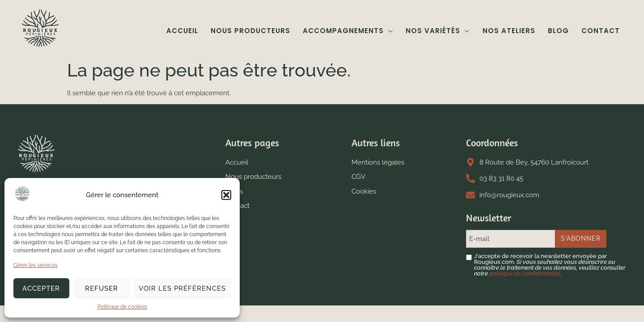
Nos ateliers (509, 31)
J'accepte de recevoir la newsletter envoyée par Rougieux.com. (550, 265)
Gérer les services (36, 265)
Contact (601, 31)
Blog (558, 31)
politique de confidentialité (525, 273)
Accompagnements (348, 31)
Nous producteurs (251, 31)
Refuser (102, 288)
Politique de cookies (122, 307)
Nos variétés (438, 31)
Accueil (183, 31)
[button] (226, 195)
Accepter (41, 288)
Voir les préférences (182, 288)
